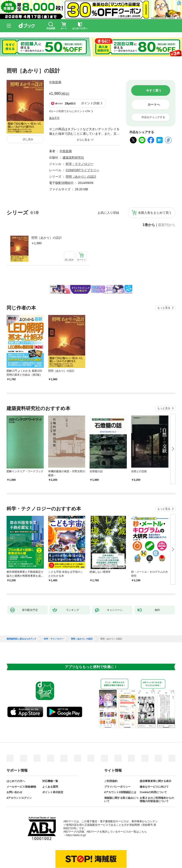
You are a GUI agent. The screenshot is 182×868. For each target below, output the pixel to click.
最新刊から (167, 203)
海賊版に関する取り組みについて (121, 778)
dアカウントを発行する (75, 850)
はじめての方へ (16, 759)
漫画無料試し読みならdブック (21, 617)
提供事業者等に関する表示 (155, 759)
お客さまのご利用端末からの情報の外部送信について (157, 778)
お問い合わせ (14, 771)
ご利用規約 (111, 759)
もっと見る (164, 286)
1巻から (149, 203)
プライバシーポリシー (117, 765)
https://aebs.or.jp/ (76, 813)
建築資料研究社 (73, 136)
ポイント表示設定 (53, 771)
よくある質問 (50, 765)
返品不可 (54, 96)
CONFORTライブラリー (82, 148)
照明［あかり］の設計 (47, 216)
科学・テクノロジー (80, 142)
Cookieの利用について (153, 771)
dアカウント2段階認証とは (120, 771)
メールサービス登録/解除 (21, 765)
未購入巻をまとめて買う (155, 191)
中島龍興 (55, 82)
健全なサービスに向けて (154, 765)
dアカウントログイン (19, 776)
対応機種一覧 (50, 759)
